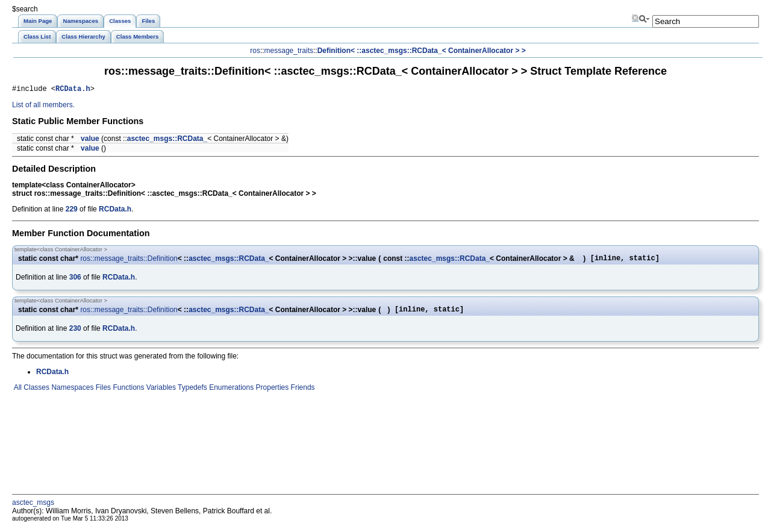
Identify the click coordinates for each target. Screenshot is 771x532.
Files (102, 393)
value (90, 140)
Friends (301, 393)
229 (72, 211)
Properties (271, 393)
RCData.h (73, 90)
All (17, 393)
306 (75, 281)
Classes (36, 393)
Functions (127, 393)
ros (255, 51)
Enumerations (230, 393)
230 (75, 334)
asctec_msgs (33, 508)
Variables (160, 393)
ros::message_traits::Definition (129, 261)
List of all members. (43, 107)
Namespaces (71, 393)
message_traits (289, 51)
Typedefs (192, 393)
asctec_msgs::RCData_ (167, 140)
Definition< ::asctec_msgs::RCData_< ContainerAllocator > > (422, 51)
